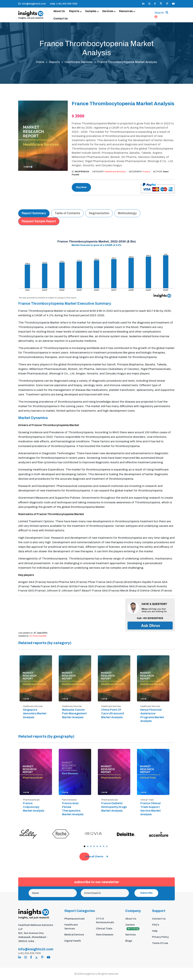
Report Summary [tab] (34, 213)
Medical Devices (74, 935)
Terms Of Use (160, 943)
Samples (91, 11)
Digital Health (73, 941)
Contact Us (61, 19)
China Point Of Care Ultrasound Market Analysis (112, 714)
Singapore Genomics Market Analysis (35, 714)
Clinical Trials (104, 929)
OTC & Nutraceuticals (105, 921)
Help (155, 931)
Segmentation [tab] (99, 213)
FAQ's (156, 925)
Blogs (129, 941)
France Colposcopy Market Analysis (34, 807)
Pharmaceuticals (75, 919)
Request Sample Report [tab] (39, 221)
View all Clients (97, 857)
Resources (126, 11)
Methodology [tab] (127, 213)
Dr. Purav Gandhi (38, 636)
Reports (74, 11)
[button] (85, 847)
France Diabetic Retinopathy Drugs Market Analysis (114, 807)
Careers (132, 927)
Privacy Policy (160, 937)
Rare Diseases (105, 935)
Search (159, 13)
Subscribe (146, 893)
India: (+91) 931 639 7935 (64, 4)
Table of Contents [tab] (67, 213)
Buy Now (81, 187)
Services (108, 11)
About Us (59, 11)
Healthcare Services (79, 62)
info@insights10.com (32, 4)
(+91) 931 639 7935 (30, 953)
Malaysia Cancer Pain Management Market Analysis (74, 714)
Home (40, 62)
